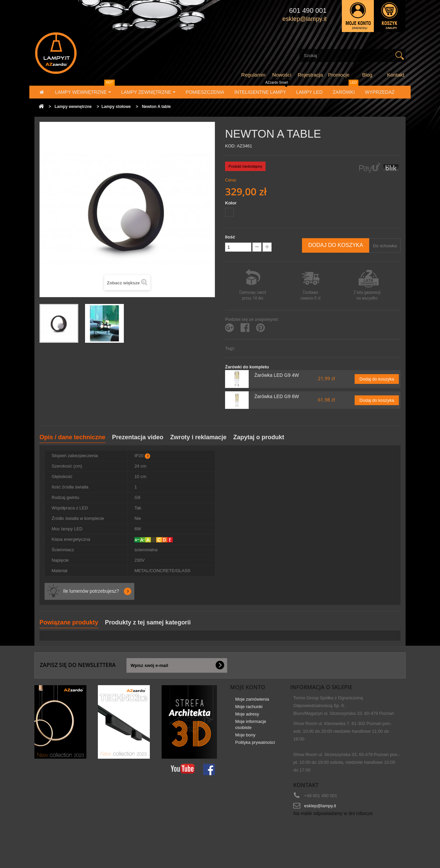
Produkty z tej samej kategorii (148, 622)
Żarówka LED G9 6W (277, 396)
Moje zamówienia (252, 702)
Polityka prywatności (255, 745)
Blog (367, 75)
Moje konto (248, 687)
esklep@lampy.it (320, 806)
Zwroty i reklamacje (198, 437)
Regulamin (253, 75)
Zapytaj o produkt (259, 437)
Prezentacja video (138, 437)
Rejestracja (310, 75)
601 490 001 (308, 10)
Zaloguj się (358, 16)
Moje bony (245, 738)
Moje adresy (247, 717)
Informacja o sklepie (321, 687)
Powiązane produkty (69, 622)
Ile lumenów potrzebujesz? (91, 591)
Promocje (339, 75)
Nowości (282, 75)
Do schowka (385, 246)
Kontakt (396, 75)
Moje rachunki (249, 709)
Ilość (230, 237)
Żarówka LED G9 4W (277, 375)
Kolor (231, 203)
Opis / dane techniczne (72, 437)
